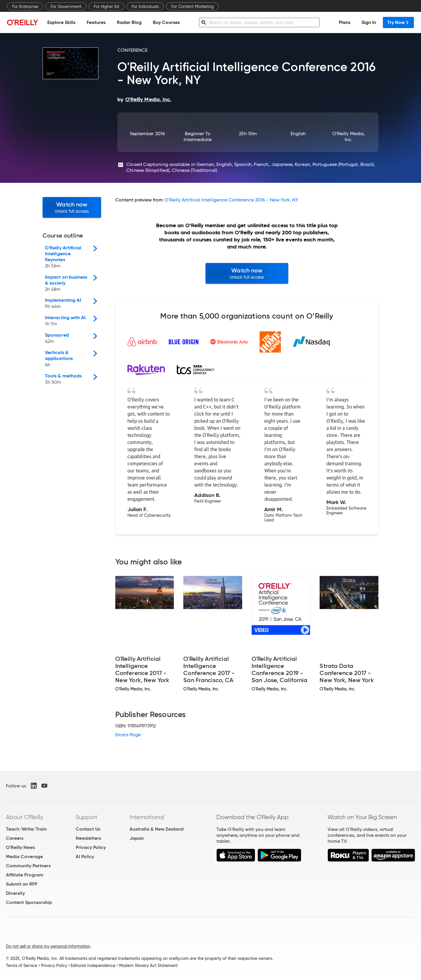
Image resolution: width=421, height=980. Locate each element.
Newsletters (88, 838)
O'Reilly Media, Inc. (349, 137)
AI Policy (85, 857)
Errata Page (128, 735)
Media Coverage (24, 857)
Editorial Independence (93, 966)
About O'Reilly (25, 817)
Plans (345, 22)
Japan (137, 838)
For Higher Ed (106, 7)
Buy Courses (166, 22)
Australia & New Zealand (157, 829)
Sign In (369, 22)
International (147, 817)
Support (87, 817)
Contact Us (88, 829)
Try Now (398, 22)
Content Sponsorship (29, 902)
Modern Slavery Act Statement (148, 966)
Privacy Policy (91, 847)
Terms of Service (22, 966)
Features (96, 22)
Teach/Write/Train (26, 829)
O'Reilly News (20, 847)
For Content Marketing (192, 7)
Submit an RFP (22, 884)
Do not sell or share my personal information (48, 946)
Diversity (15, 893)
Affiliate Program (25, 875)
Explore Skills (61, 22)
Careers (15, 838)
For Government (66, 7)
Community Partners (28, 866)
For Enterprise (25, 7)
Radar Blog (129, 22)
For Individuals (145, 7)
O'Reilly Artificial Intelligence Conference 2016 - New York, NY (231, 200)
